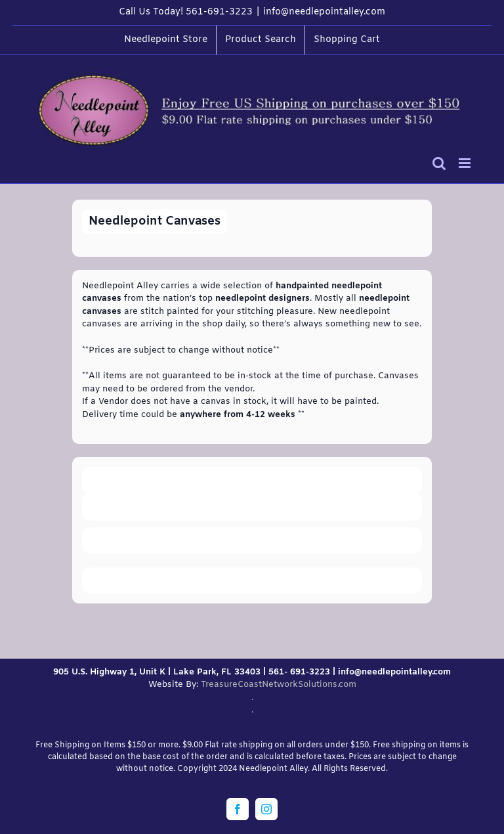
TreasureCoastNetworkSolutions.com (279, 685)
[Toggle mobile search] (439, 163)
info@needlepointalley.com (324, 12)
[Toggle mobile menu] (466, 163)
